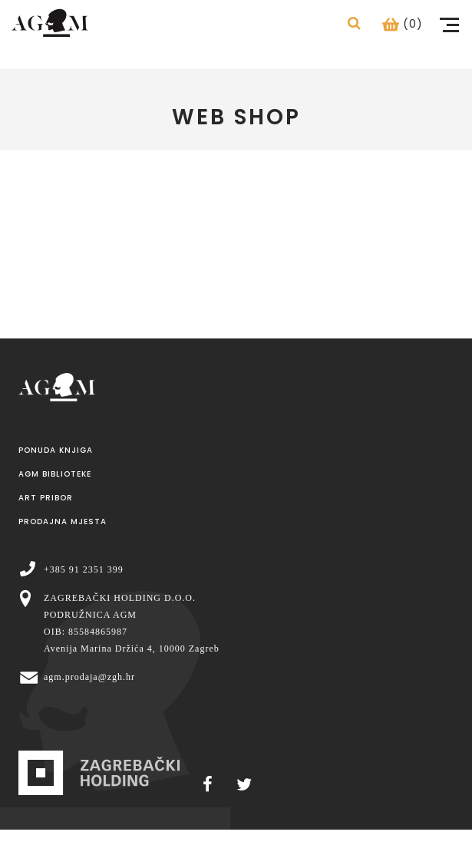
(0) (403, 24)
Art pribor (46, 498)
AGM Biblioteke (55, 474)
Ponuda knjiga (56, 450)
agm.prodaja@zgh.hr (89, 677)
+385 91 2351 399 (84, 569)
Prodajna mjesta (63, 521)
